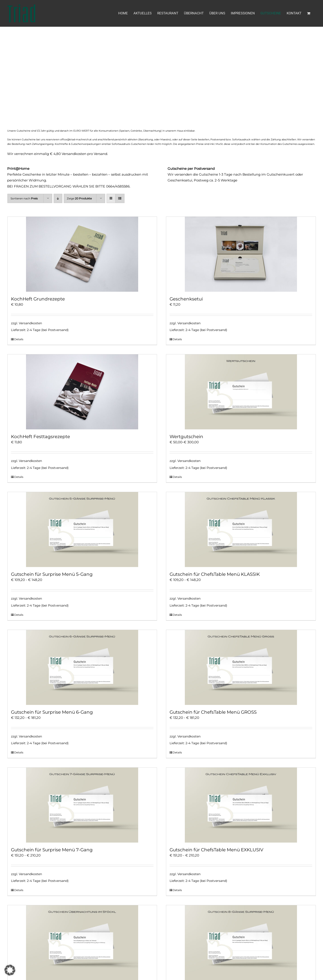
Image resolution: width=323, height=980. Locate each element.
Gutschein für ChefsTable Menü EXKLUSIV (216, 850)
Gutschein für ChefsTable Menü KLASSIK (215, 574)
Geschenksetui (186, 299)
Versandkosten (30, 323)
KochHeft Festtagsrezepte (40, 437)
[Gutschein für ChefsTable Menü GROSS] (241, 667)
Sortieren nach (24, 198)
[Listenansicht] (120, 198)
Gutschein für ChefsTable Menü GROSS (213, 712)
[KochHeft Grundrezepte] (82, 254)
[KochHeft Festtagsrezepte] (82, 392)
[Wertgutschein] (241, 392)
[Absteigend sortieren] (58, 198)
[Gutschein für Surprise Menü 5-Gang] (82, 530)
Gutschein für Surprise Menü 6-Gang (52, 712)
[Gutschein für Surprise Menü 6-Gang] (82, 667)
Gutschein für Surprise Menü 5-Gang (52, 574)
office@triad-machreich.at (76, 139)
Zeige (79, 198)
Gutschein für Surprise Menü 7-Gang (52, 850)
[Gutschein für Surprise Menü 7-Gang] (82, 805)
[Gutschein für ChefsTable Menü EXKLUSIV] (241, 805)
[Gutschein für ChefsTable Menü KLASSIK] (241, 530)
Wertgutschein (186, 437)
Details (19, 339)
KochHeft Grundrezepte (38, 299)
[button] (10, 970)
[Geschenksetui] (241, 254)
